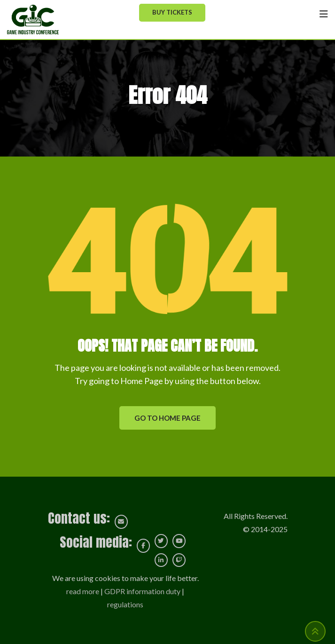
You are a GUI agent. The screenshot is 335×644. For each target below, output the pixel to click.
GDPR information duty (142, 591)
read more (83, 591)
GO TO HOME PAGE (167, 418)
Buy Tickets (172, 12)
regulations (125, 604)
